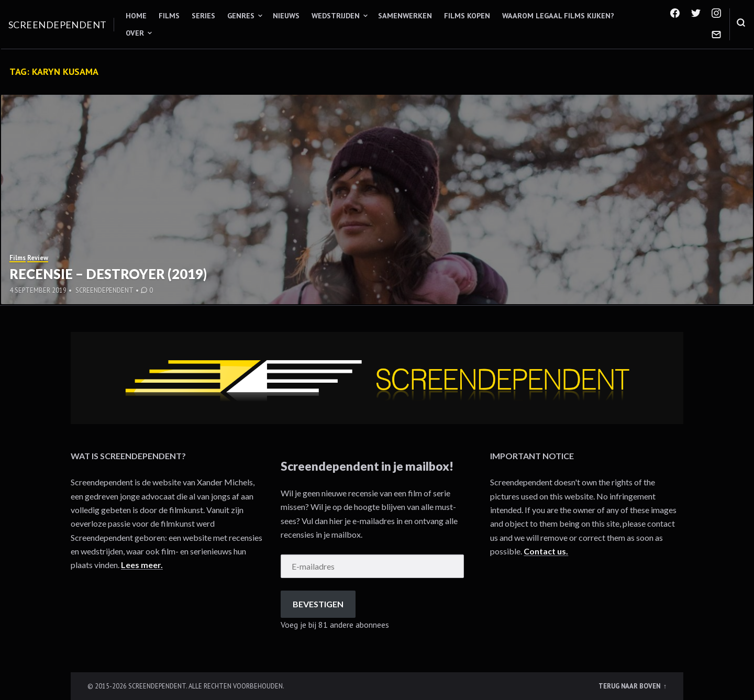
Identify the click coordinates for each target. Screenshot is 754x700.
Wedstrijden (336, 16)
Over (135, 33)
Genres (241, 16)
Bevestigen (318, 604)
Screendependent (58, 25)
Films (169, 16)
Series (203, 16)
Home (136, 16)
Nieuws (286, 16)
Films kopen (467, 16)
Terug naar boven (630, 686)
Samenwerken (405, 16)
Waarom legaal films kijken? (558, 16)
